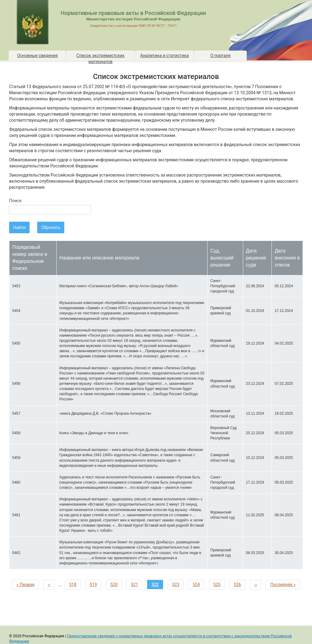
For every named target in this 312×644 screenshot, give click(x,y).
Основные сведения (37, 55)
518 (74, 584)
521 (136, 584)
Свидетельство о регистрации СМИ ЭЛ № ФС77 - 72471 (133, 26)
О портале (220, 55)
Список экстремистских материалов (101, 57)
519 (94, 584)
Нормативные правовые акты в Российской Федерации (133, 13)
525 (218, 584)
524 (197, 584)
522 (157, 585)
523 (177, 584)
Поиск (15, 201)
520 (115, 584)
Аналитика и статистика (165, 55)
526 (239, 584)
